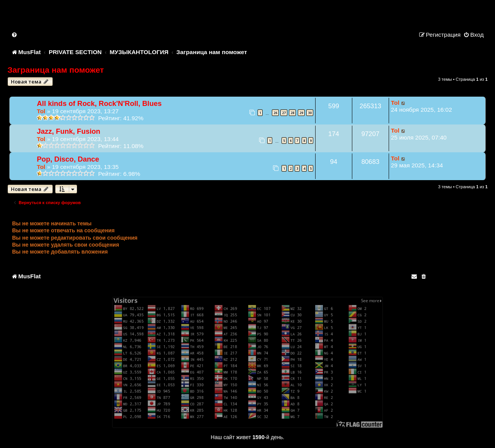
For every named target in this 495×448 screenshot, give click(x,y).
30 (310, 113)
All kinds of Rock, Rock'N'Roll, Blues (99, 103)
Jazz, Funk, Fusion (68, 131)
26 (275, 113)
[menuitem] (15, 35)
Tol (41, 111)
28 (292, 113)
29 (301, 113)
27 (284, 113)
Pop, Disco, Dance (68, 159)
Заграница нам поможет (55, 70)
